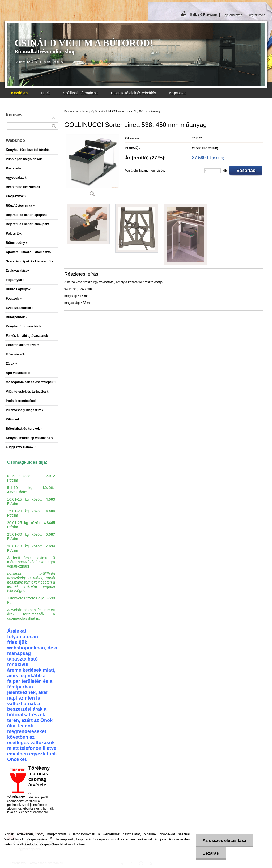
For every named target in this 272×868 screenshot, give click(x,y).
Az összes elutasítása (224, 841)
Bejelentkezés (232, 15)
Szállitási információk (80, 93)
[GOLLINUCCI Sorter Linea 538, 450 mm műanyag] (92, 167)
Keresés (14, 115)
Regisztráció (257, 15)
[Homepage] (19, 93)
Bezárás (211, 853)
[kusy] (212, 171)
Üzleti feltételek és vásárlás (134, 93)
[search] (54, 126)
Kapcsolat (177, 93)
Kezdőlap (70, 111)
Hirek (45, 93)
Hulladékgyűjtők (88, 111)
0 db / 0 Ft (203, 14)
